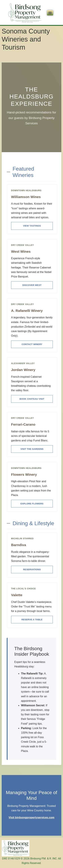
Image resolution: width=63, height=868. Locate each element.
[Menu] (50, 13)
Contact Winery (32, 344)
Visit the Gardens (32, 449)
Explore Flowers (32, 504)
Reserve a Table (32, 620)
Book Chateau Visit (32, 399)
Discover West (32, 285)
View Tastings (32, 226)
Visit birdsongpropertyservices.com (32, 817)
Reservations (32, 569)
